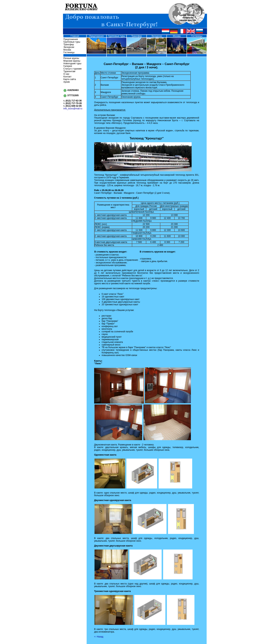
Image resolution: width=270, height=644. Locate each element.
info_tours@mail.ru (73, 109)
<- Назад (99, 637)
